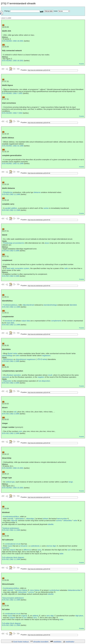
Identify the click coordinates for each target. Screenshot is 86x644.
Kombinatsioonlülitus (11, 517)
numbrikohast (54, 590)
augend (24, 616)
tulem (18, 356)
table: (62, 554)
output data (26, 321)
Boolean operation (14, 375)
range (71, 482)
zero (20, 431)
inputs (10, 546)
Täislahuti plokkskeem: (11, 528)
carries (46, 208)
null (15, 412)
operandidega (7, 356)
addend (35, 616)
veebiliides (57, 642)
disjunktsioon (8, 359)
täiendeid (73, 305)
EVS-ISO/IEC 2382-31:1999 (13, 146)
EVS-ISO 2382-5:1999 (11, 251)
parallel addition (11, 208)
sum (69, 550)
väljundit (14, 521)
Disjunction (7, 381)
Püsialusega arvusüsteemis (14, 243)
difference (27, 550)
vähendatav (20, 519)
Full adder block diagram (11, 623)
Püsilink (82, 64)
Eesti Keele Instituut (21, 642)
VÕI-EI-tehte (42, 359)
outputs (12, 550)
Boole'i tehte (12, 354)
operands (6, 377)
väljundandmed (28, 305)
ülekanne (37, 192)
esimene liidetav (21, 590)
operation (6, 548)
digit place (79, 616)
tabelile (51, 594)
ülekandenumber (74, 590)
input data (10, 323)
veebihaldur (70, 642)
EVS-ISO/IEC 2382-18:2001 (13, 41)
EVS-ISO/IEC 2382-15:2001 (13, 468)
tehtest (46, 519)
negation (41, 377)
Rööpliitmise (8, 192)
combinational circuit (13, 544)
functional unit (10, 321)
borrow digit (51, 546)
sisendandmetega (50, 305)
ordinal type (10, 482)
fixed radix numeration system (18, 268)
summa (59, 521)
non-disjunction (44, 381)
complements (56, 321)
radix (66, 268)
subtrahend (35, 546)
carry (39, 550)
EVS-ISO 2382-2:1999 (11, 361)
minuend (24, 546)
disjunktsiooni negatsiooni (26, 359)
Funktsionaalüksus (10, 305)
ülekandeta (68, 521)
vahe (75, 521)
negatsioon (46, 356)
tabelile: (51, 524)
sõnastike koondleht (41, 642)
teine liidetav (35, 590)
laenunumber (62, 519)
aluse (47, 243)
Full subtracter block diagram (13, 557)
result (50, 375)
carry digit (50, 616)
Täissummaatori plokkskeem (13, 598)
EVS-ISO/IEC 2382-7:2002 (12, 93)
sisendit (10, 519)
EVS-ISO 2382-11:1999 (11, 194)
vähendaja (30, 519)
